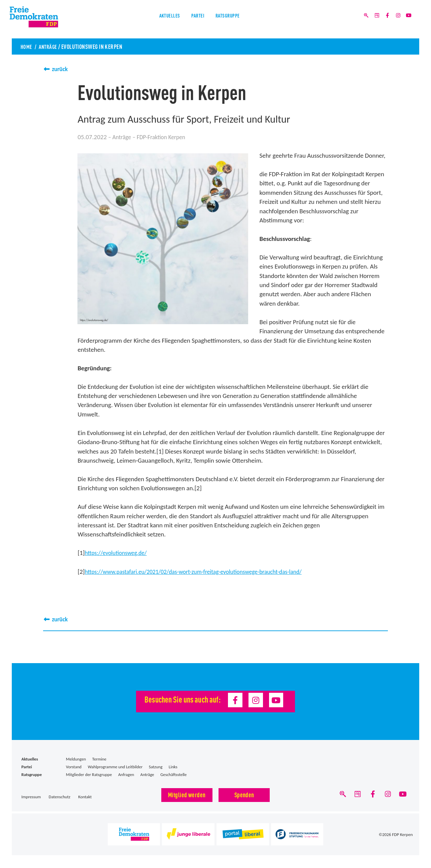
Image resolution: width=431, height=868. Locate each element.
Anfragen (126, 774)
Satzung (156, 766)
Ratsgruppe (235, 20)
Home (27, 46)
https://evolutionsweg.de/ (119, 552)
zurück (61, 69)
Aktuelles (161, 20)
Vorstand (74, 766)
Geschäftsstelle (173, 774)
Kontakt (85, 796)
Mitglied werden (187, 794)
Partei (197, 20)
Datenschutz (60, 796)
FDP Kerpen (402, 834)
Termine (99, 758)
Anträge (50, 46)
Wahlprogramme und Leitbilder (115, 766)
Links (173, 766)
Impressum (31, 796)
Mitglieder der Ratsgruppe (89, 774)
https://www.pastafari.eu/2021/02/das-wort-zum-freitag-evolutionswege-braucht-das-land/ (204, 571)
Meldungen (76, 758)
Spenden (244, 794)
